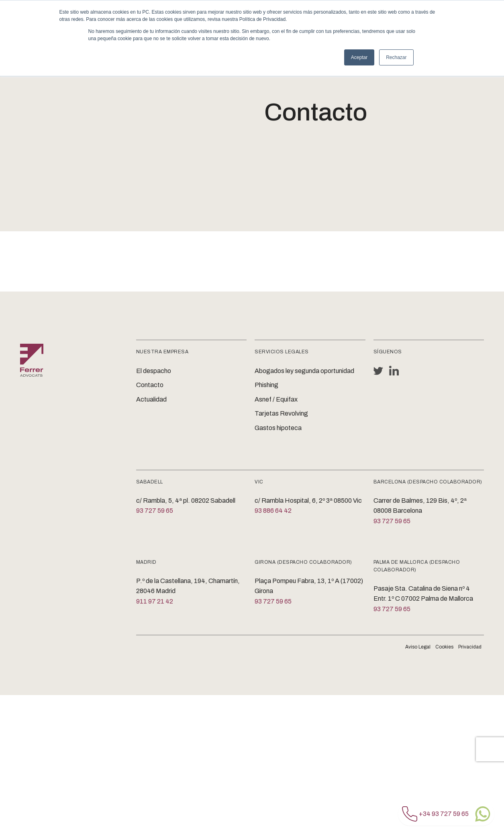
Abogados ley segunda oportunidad (304, 371)
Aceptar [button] (359, 57)
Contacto (150, 385)
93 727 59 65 (155, 511)
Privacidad (470, 647)
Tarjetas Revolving (281, 413)
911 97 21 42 (155, 601)
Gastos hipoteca (278, 428)
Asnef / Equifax (276, 399)
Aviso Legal (418, 647)
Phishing (266, 385)
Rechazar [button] (396, 57)
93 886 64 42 (273, 511)
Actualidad (151, 399)
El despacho (154, 371)
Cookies (444, 647)
